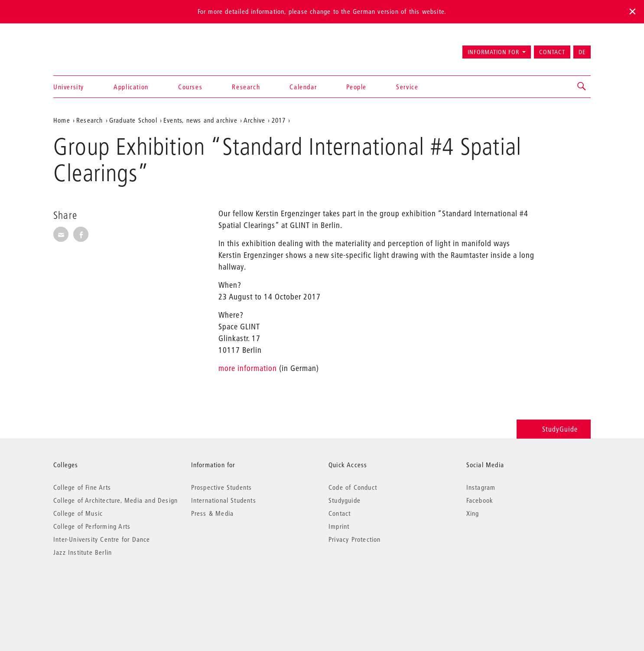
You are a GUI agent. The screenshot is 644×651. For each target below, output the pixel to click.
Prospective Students (222, 487)
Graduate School (133, 120)
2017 (279, 120)
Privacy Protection (355, 539)
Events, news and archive (200, 120)
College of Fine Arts (82, 487)
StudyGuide (554, 429)
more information (248, 368)
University (69, 87)
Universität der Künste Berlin (87, 48)
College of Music (78, 513)
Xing (473, 513)
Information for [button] (493, 52)
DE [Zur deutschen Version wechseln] (582, 52)
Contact (552, 52)
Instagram (481, 487)
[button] (582, 87)
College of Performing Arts (92, 526)
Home (62, 120)
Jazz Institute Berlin (83, 552)
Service (407, 87)
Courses (190, 87)
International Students (224, 500)
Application (131, 87)
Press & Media (213, 513)
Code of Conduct (353, 487)
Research (246, 87)
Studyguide (345, 500)
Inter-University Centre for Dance (102, 539)
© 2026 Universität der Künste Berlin (99, 589)
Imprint (339, 526)
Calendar (303, 87)
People (356, 87)
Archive (254, 120)
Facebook (480, 500)
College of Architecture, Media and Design (115, 500)
